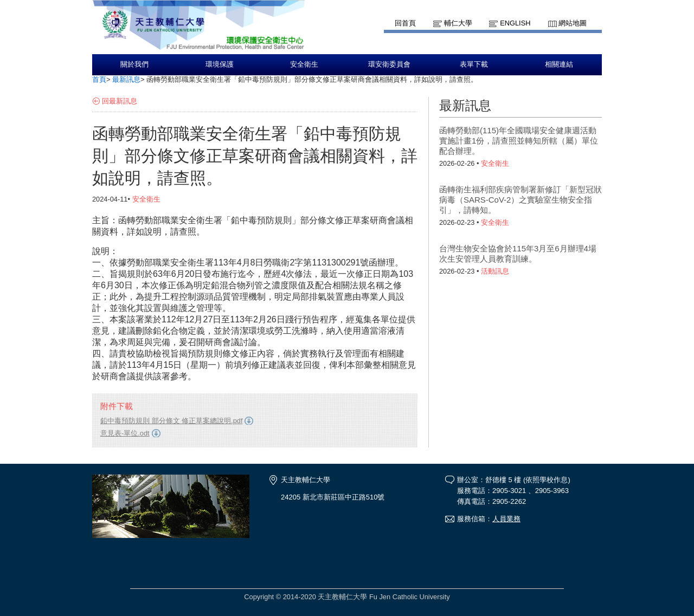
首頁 (99, 79)
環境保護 (220, 64)
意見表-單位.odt (125, 433)
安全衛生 (304, 64)
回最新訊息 (120, 101)
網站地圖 (573, 23)
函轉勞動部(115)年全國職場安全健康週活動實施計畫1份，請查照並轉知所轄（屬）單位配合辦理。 (519, 141)
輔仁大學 (458, 23)
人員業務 (506, 519)
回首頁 (405, 23)
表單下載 (474, 64)
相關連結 (559, 64)
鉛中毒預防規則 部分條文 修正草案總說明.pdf (171, 421)
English (515, 23)
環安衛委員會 (389, 64)
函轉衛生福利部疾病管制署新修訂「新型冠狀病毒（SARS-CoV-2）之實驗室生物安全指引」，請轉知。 (520, 200)
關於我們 (134, 64)
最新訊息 (126, 79)
